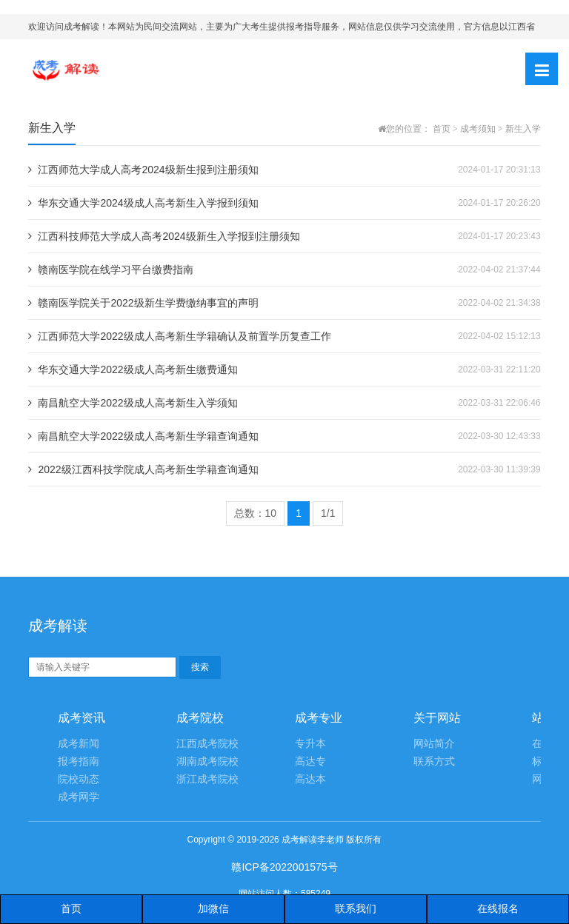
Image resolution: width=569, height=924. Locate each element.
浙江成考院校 (207, 779)
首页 (442, 129)
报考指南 (79, 761)
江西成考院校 (207, 744)
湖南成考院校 (207, 761)
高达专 (310, 761)
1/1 (328, 513)
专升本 (310, 744)
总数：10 (256, 513)
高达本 (310, 779)
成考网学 (79, 797)
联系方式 (434, 761)
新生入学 (523, 129)
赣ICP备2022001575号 (284, 867)
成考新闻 (79, 744)
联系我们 (356, 908)
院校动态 (79, 779)
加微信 (213, 908)
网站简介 (434, 744)
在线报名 (498, 908)
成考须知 (478, 129)
